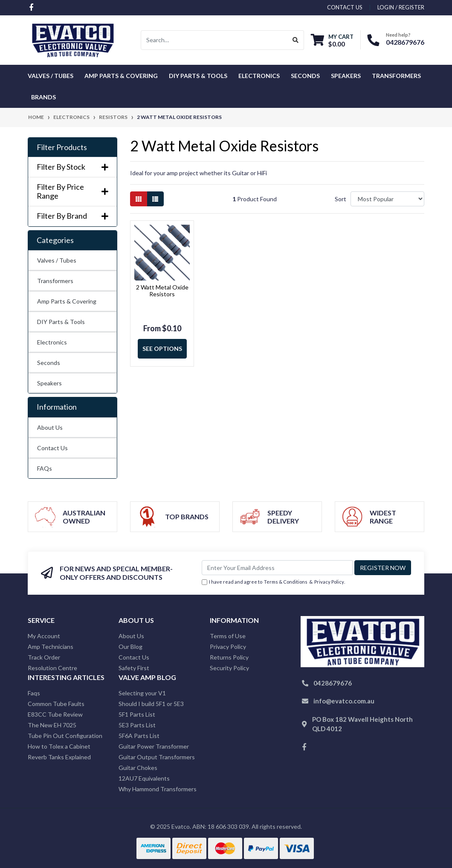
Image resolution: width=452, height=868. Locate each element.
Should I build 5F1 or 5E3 (151, 704)
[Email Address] (277, 568)
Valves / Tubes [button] (51, 76)
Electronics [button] (259, 76)
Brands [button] (43, 97)
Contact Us (52, 448)
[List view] (155, 199)
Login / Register (401, 7)
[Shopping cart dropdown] (332, 40)
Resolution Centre (52, 668)
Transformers (55, 281)
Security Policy (229, 668)
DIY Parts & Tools (61, 322)
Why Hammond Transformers (158, 789)
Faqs (34, 693)
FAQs (45, 468)
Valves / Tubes (57, 260)
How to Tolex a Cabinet (59, 746)
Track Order (44, 657)
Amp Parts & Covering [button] (121, 76)
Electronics (52, 342)
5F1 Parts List (137, 714)
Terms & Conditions (286, 582)
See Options (162, 349)
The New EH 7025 (52, 725)
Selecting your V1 (142, 693)
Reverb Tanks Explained (59, 757)
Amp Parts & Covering (67, 301)
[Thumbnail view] (139, 199)
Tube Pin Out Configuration (65, 736)
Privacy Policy (329, 582)
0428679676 (405, 42)
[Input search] (214, 40)
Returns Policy (229, 657)
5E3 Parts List (137, 725)
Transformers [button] (396, 76)
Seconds (305, 76)
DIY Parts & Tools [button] (198, 76)
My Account (44, 636)
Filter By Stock (72, 167)
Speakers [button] (346, 76)
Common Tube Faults (56, 704)
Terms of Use (228, 636)
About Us (50, 427)
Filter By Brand (72, 216)
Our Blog (130, 647)
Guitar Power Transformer (154, 746)
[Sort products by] (387, 199)
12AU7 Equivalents (144, 778)
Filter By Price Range (72, 192)
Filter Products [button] (62, 147)
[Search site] (296, 40)
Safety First (134, 668)
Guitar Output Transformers (157, 757)
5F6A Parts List (139, 736)
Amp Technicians (51, 647)
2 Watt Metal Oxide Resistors (162, 291)
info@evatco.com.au (344, 701)
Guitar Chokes (138, 768)
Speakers (49, 383)
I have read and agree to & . (273, 582)
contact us (345, 7)
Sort (340, 199)
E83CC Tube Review (55, 714)
